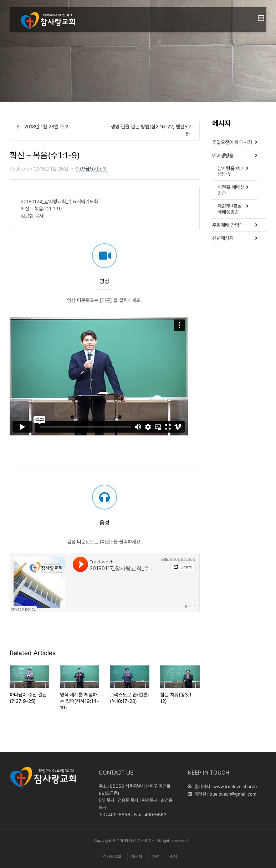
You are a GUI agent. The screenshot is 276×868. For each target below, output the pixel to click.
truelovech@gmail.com (233, 794)
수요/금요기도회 (91, 169)
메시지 (137, 857)
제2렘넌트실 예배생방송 (230, 209)
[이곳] (106, 326)
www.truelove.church (235, 787)
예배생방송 (223, 155)
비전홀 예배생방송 (231, 190)
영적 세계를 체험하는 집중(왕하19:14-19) (79, 701)
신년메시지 (223, 238)
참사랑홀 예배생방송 (231, 171)
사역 (156, 857)
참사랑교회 (112, 857)
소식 (173, 857)
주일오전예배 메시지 (232, 142)
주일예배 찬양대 (228, 225)
